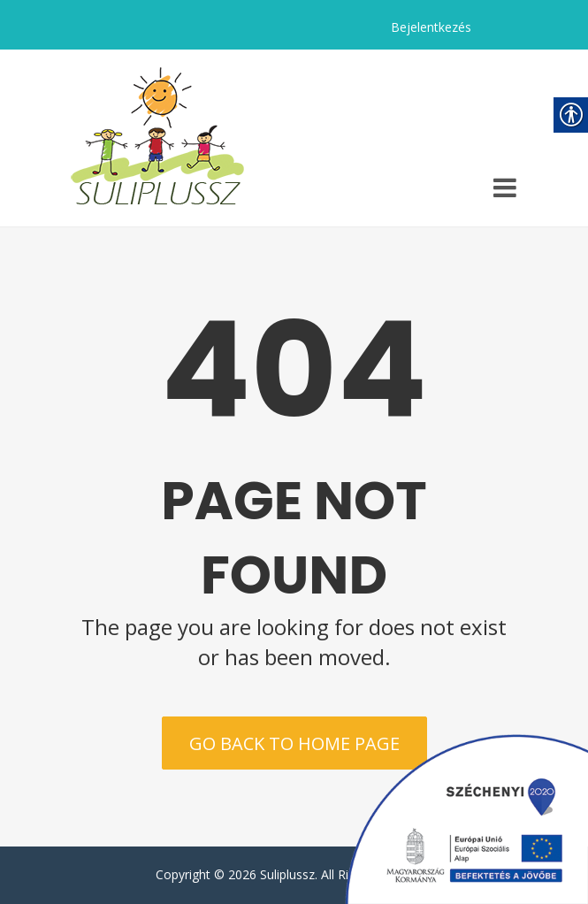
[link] (157, 138)
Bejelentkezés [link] (431, 27)
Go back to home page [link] (294, 743)
